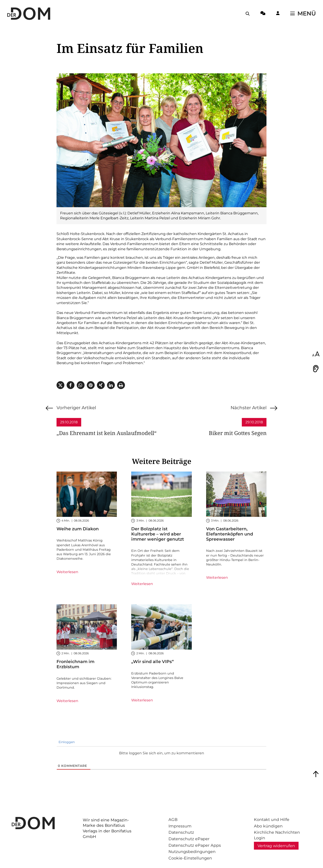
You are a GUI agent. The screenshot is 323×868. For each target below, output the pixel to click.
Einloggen (66, 742)
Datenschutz (181, 832)
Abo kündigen (268, 826)
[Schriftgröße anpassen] (316, 354)
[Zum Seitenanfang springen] (316, 774)
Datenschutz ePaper (189, 839)
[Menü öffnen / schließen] (303, 14)
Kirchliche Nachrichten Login (277, 835)
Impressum (180, 826)
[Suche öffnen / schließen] (248, 14)
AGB (173, 819)
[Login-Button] (278, 14)
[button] (60, 385)
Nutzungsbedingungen (192, 852)
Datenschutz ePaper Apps (195, 845)
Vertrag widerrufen (276, 846)
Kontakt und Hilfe (272, 819)
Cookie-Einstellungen (190, 858)
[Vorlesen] (316, 369)
